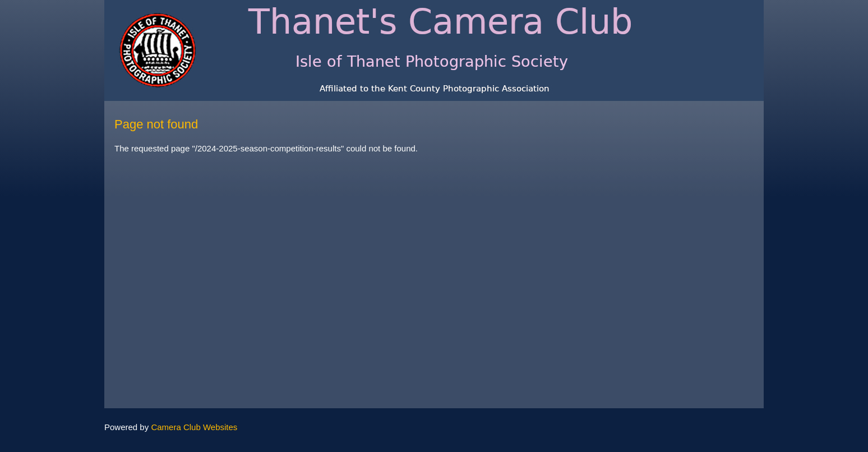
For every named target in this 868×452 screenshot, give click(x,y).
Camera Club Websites (194, 427)
